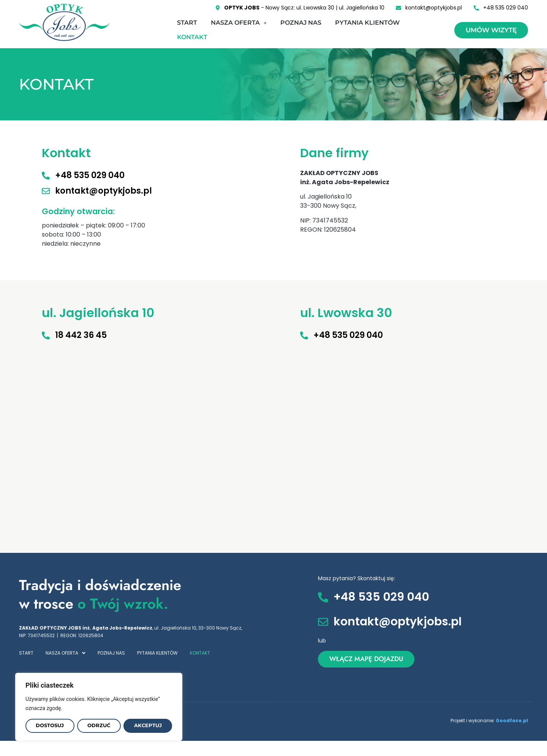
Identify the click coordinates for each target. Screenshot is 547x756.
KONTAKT (192, 37)
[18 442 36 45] (46, 335)
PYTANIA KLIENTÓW (367, 23)
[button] (239, 23)
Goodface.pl (512, 720)
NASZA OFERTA (239, 23)
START (187, 23)
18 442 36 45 (81, 335)
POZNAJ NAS (301, 23)
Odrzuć (100, 726)
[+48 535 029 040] (46, 176)
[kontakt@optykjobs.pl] (46, 191)
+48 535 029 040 (90, 175)
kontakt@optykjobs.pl (104, 191)
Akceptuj (148, 726)
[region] (99, 707)
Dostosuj (50, 726)
